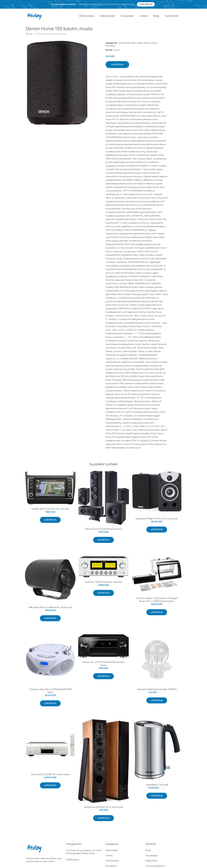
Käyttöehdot (152, 863)
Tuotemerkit (171, 17)
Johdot (143, 17)
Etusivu (29, 37)
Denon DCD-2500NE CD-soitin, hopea (50, 777)
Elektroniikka (87, 17)
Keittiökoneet (107, 17)
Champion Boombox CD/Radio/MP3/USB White (50, 694)
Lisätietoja (117, 67)
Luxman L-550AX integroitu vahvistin (104, 585)
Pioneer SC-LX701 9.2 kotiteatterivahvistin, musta (104, 666)
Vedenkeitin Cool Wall (157, 788)
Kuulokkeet (127, 17)
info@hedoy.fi (72, 862)
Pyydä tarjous (146, 4)
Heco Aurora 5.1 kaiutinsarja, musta (104, 532)
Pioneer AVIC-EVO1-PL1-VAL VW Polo (50, 512)
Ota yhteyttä (152, 858)
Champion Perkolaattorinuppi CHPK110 (157, 692)
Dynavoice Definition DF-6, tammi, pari (104, 810)
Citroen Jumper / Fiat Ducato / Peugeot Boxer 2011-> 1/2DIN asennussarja (157, 602)
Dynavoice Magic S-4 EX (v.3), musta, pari (157, 521)
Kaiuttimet (111, 49)
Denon (154, 46)
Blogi (156, 17)
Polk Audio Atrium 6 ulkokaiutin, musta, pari (50, 610)
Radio (147, 46)
